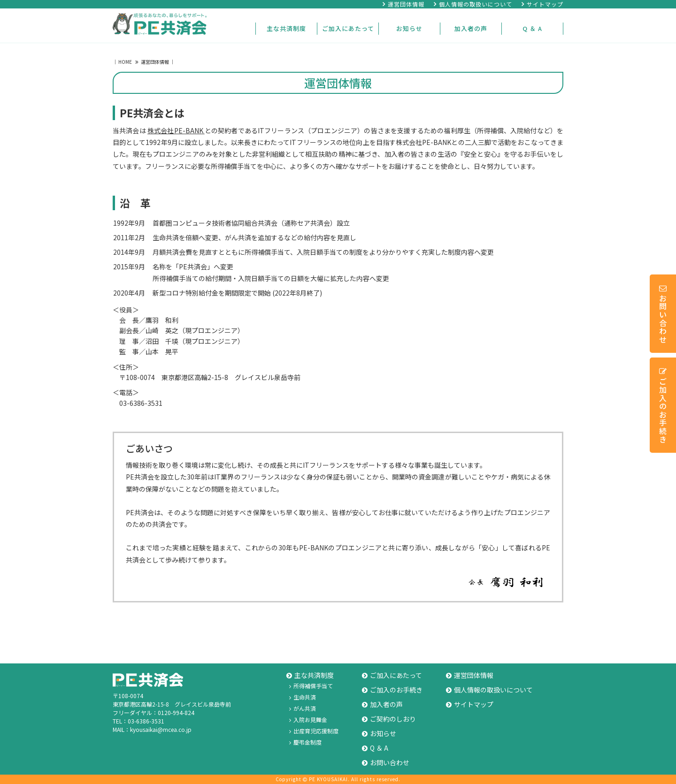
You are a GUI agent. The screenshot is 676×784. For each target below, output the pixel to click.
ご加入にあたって (348, 28)
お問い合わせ (663, 315)
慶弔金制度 (305, 742)
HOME (126, 62)
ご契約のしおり (389, 719)
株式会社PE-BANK (176, 130)
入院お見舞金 (308, 719)
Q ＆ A (532, 28)
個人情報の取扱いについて (473, 4)
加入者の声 (471, 28)
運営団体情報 (403, 4)
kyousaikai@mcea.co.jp (161, 729)
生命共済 (303, 697)
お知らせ (409, 28)
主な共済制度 (286, 28)
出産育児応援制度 (314, 731)
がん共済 (303, 708)
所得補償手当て (311, 686)
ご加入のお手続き (663, 406)
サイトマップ (542, 4)
